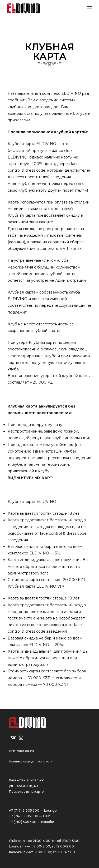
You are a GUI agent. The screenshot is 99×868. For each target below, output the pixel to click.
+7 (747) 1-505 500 (24, 816)
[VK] (13, 738)
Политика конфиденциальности (31, 762)
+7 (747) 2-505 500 (24, 810)
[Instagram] (21, 738)
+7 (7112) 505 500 (23, 822)
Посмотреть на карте (26, 792)
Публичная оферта (22, 751)
